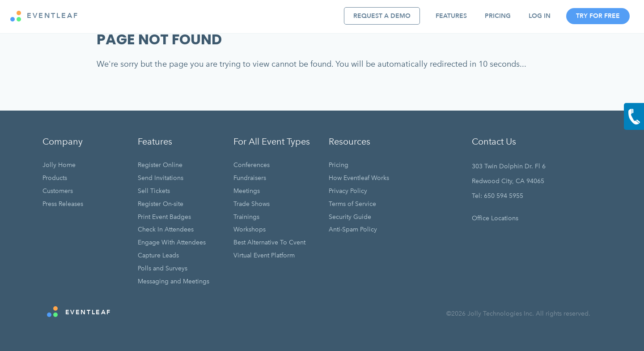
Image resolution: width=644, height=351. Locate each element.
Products (55, 178)
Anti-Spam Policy (353, 229)
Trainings (246, 217)
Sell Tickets (154, 191)
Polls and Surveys (163, 268)
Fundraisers (250, 178)
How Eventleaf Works (359, 178)
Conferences (252, 165)
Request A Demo (382, 16)
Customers (58, 191)
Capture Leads (158, 255)
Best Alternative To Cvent (269, 242)
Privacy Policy (348, 191)
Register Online (160, 165)
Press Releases (63, 204)
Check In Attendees (166, 229)
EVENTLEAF (44, 16)
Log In (540, 16)
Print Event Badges (164, 217)
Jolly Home (59, 165)
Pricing (498, 16)
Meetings (247, 191)
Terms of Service (352, 204)
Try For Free (598, 16)
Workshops (250, 229)
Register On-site (161, 204)
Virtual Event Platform (264, 255)
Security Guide (350, 217)
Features (451, 16)
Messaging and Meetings (174, 281)
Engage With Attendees (172, 242)
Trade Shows (252, 204)
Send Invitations (161, 178)
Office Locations (495, 218)
